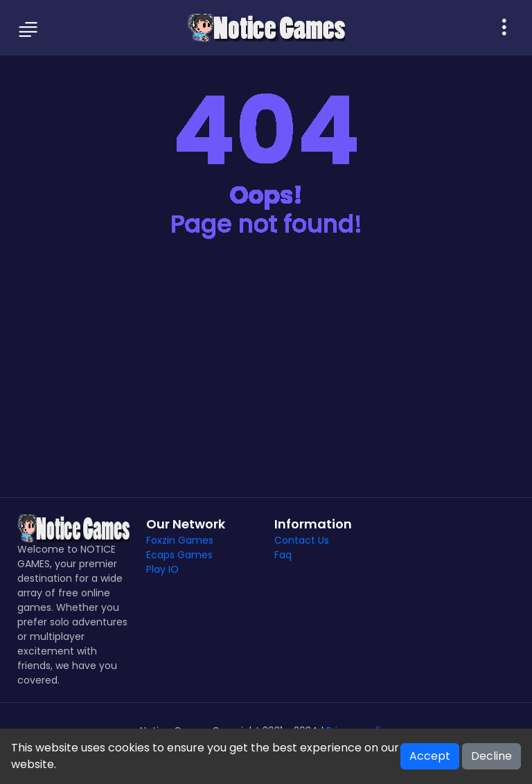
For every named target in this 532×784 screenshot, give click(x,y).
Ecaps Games (179, 555)
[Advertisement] (266, 380)
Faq (283, 555)
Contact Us (302, 540)
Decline (491, 756)
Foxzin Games (180, 540)
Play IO (162, 569)
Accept (430, 756)
